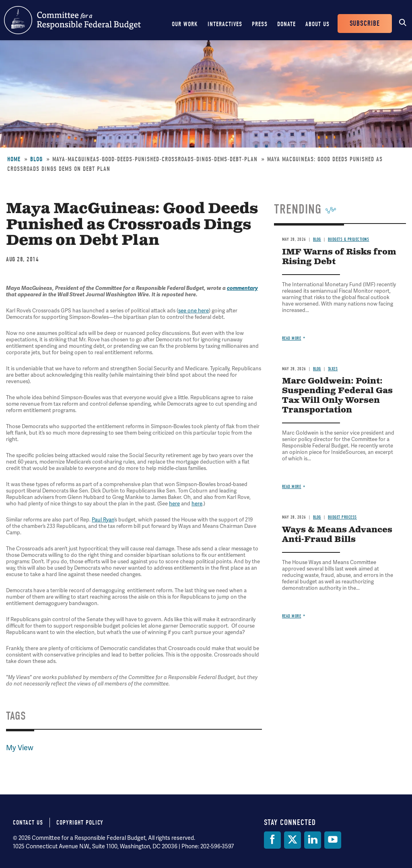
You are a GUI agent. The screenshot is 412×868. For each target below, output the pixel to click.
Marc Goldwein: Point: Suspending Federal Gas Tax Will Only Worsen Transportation (337, 396)
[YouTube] (333, 840)
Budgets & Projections (349, 239)
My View (20, 748)
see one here (194, 311)
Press (260, 24)
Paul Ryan (103, 520)
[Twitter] (293, 840)
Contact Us (28, 823)
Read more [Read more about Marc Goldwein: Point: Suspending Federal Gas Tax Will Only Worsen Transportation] (292, 487)
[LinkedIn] (313, 840)
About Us (317, 24)
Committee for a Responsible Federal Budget (72, 20)
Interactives (225, 24)
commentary (242, 288)
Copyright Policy (80, 823)
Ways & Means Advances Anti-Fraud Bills (337, 535)
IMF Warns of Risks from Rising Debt (339, 257)
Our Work (185, 24)
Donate (286, 24)
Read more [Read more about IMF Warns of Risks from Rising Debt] (292, 338)
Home (14, 159)
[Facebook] (272, 840)
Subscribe (365, 24)
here (174, 504)
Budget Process (342, 517)
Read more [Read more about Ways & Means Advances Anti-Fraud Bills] (292, 616)
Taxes (333, 369)
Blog (36, 159)
